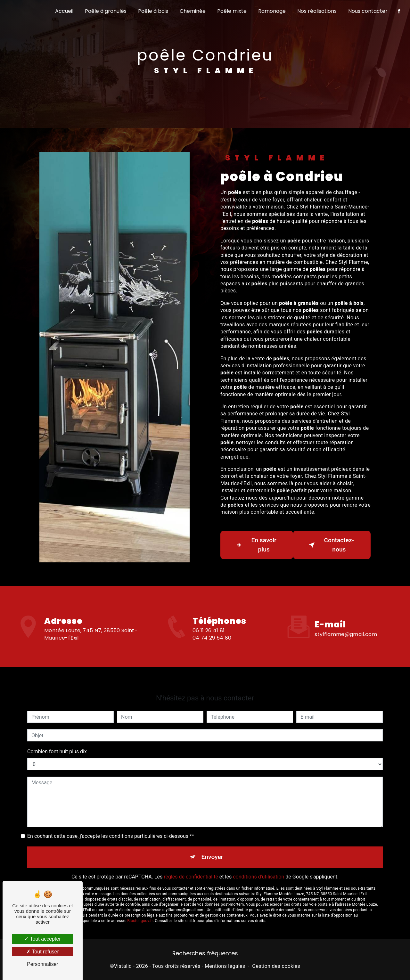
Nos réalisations (317, 11)
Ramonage (272, 11)
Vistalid (123, 966)
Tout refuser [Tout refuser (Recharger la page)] (43, 952)
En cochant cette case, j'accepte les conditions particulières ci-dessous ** (111, 827)
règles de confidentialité (191, 867)
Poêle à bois (153, 11)
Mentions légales (225, 966)
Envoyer (212, 848)
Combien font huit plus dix (57, 742)
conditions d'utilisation (258, 867)
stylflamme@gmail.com (346, 625)
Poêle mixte (232, 11)
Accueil (64, 11)
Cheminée (193, 11)
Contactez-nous (330, 545)
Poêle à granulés (106, 11)
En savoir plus (255, 545)
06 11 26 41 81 (209, 640)
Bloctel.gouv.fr (140, 911)
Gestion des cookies (276, 966)
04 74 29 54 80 (212, 647)
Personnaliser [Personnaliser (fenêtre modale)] (43, 964)
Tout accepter (42, 939)
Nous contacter (368, 11)
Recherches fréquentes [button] (205, 953)
